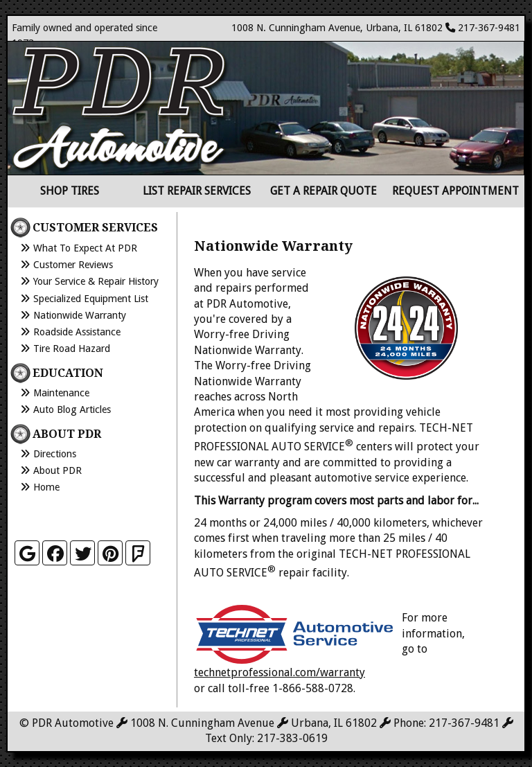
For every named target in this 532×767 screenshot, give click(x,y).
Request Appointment (455, 191)
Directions (55, 454)
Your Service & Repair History (96, 281)
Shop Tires (70, 191)
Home (46, 487)
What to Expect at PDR (85, 248)
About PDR (57, 470)
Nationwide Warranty (80, 315)
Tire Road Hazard (72, 349)
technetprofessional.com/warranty (280, 672)
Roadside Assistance (77, 332)
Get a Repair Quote (323, 191)
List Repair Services (197, 191)
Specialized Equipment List (91, 299)
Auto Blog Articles (72, 409)
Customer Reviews (73, 265)
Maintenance (61, 393)
